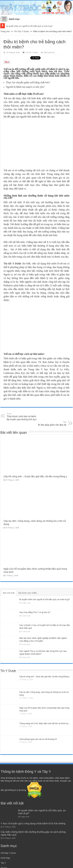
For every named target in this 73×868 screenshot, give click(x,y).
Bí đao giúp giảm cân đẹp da (50, 423)
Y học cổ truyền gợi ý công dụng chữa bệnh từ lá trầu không (33, 823)
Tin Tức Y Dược (21, 31)
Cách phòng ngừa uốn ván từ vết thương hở (38, 739)
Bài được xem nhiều (28, 593)
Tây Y (3, 863)
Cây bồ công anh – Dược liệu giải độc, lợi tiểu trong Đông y (35, 476)
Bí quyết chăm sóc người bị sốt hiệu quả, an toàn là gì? (29, 26)
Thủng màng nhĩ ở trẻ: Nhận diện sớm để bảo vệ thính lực (44, 723)
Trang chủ (5, 31)
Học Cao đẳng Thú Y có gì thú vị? (35, 612)
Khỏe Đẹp (5, 858)
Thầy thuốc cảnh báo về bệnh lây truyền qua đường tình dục (23, 417)
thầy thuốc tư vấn (25, 778)
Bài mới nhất (9, 593)
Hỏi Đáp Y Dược (8, 853)
